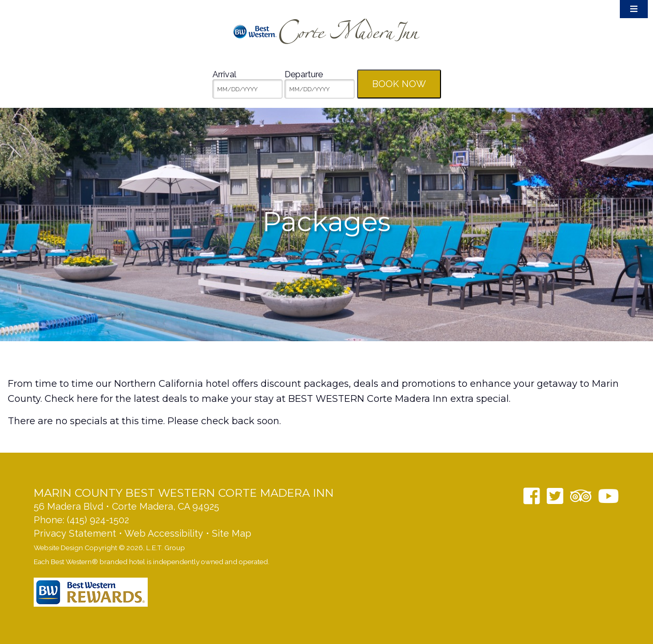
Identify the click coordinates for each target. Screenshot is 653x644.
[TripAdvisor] (581, 496)
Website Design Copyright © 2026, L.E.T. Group (109, 548)
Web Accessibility (164, 533)
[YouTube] (609, 496)
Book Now (399, 84)
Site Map (232, 533)
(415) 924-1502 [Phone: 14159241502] (98, 520)
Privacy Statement (75, 533)
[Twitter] (555, 496)
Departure (304, 74)
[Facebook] (532, 496)
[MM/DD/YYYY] (247, 89)
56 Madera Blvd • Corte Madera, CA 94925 (126, 506)
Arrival (224, 74)
